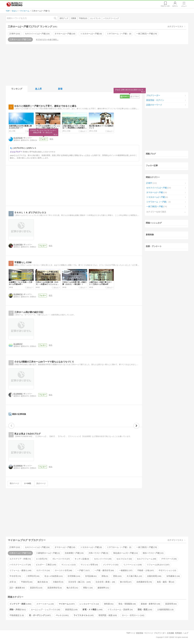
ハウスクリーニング (111, 18)
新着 (60, 89)
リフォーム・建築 (20, 570)
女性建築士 (173, 576)
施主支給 (43, 582)
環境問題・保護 (108, 615)
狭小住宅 (126, 582)
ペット (62, 615)
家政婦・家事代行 (150, 604)
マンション (68, 565)
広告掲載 (170, 633)
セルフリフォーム (146, 559)
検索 (56, 18)
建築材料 (103, 588)
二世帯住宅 (33, 576)
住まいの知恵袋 (54, 576)
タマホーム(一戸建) (65, 34)
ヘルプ (186, 633)
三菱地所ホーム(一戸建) (48, 553)
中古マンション (167, 570)
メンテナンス (111, 565)
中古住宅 (15, 576)
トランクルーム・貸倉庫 (120, 610)
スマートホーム (45, 604)
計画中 (15, 34)
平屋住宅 (27, 582)
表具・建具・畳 (166, 582)
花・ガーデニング (40, 615)
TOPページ (131, 633)
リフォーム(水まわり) (158, 565)
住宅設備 (91, 576)
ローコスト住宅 (63, 570)
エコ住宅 (42, 559)
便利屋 (109, 604)
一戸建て (83, 570)
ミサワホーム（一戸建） (119, 34)
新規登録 (140, 633)
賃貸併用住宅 (55, 588)
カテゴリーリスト (175, 26)
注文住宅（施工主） (79, 582)
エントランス (95, 18)
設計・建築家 (17, 588)
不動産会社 (83, 18)
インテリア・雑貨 (20, 604)
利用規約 (179, 633)
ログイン (175, 6)
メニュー (184, 6)
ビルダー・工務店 (46, 565)
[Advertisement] (97, 64)
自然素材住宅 (144, 582)
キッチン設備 (82, 559)
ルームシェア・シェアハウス (46, 610)
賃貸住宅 (36, 588)
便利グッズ (64, 18)
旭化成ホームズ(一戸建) (126, 553)
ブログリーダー (153, 95)
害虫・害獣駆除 (127, 604)
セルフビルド (124, 559)
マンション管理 (89, 565)
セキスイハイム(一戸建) (37, 34)
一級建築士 (126, 570)
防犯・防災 (145, 610)
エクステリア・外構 (20, 559)
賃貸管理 (171, 604)
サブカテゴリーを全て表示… (47, 39)
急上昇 (38, 89)
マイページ (149, 633)
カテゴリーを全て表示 (156, 212)
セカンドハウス (103, 559)
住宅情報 (74, 576)
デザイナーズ (169, 559)
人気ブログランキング (14, 4)
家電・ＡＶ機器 (92, 610)
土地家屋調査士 (165, 610)
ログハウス (43, 570)
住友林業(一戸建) (74, 553)
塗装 (117, 576)
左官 (13, 582)
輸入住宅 (72, 588)
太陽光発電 (154, 576)
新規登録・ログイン (155, 100)
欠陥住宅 (58, 582)
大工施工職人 (134, 576)
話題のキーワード (154, 105)
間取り (88, 588)
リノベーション (133, 565)
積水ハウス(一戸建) (153, 553)
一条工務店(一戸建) (147, 34)
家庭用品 (71, 610)
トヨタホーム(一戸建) (91, 34)
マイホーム (67, 604)
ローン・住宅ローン (133, 615)
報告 (51, 139)
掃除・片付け (18, 610)
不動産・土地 (145, 570)
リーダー (165, 6)
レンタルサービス (89, 604)
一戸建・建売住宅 (104, 570)
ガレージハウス (61, 559)
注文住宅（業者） (105, 582)
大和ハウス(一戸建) (98, 553)
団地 (105, 576)
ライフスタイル (84, 615)
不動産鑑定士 (17, 615)
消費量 (73, 18)
